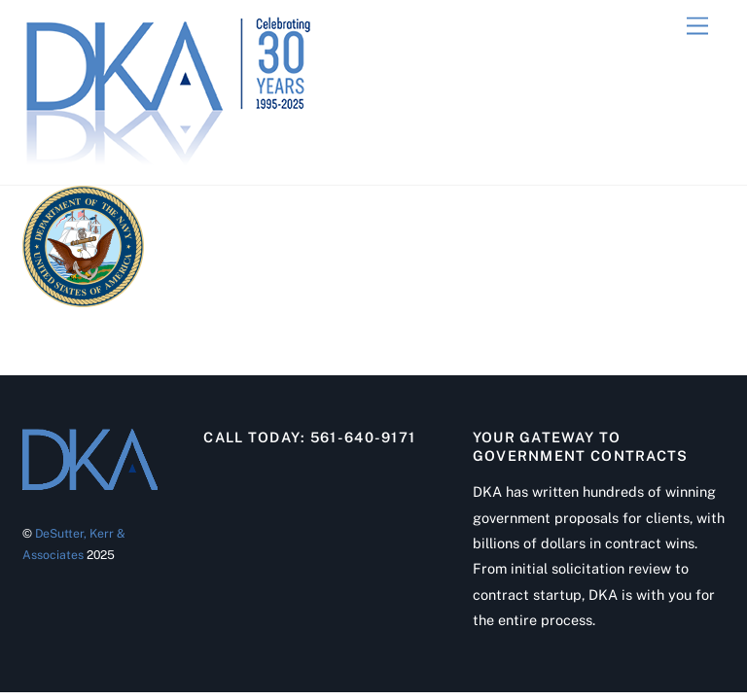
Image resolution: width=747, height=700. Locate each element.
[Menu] (697, 27)
